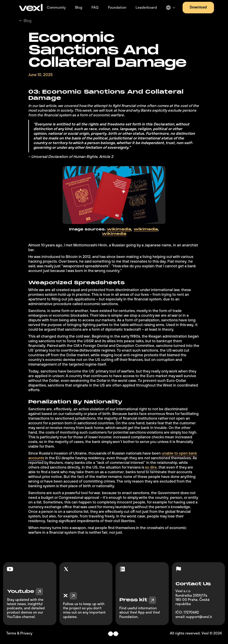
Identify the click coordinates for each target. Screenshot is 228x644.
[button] (170, 8)
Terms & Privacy (19, 633)
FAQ (95, 8)
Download (198, 7)
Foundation (117, 8)
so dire (151, 467)
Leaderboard (146, 8)
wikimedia (119, 229)
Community (56, 8)
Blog (79, 8)
